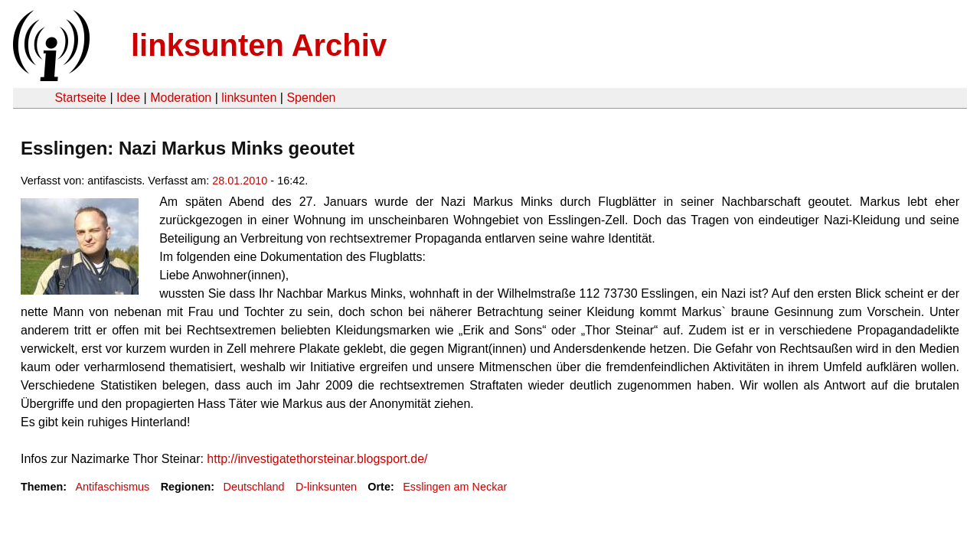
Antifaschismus (112, 487)
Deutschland (254, 487)
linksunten (249, 98)
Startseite (80, 98)
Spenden (311, 98)
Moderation (181, 98)
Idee (128, 98)
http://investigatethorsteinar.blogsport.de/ (317, 459)
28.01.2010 (240, 181)
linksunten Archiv (259, 45)
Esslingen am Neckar (455, 487)
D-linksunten (326, 487)
